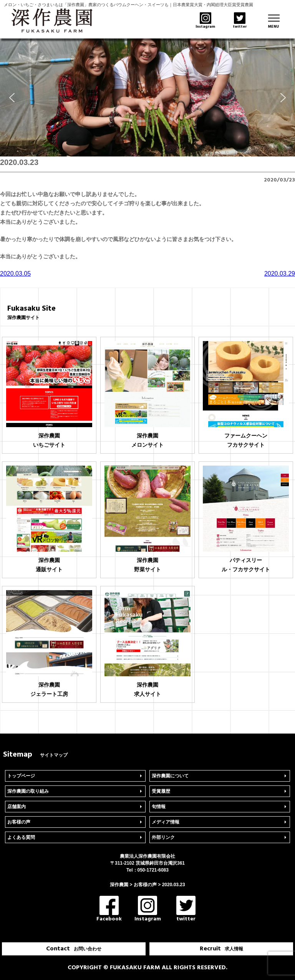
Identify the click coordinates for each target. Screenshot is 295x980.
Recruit (221, 949)
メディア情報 (166, 822)
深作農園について (170, 776)
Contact (74, 949)
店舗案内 (17, 807)
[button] (12, 98)
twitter (186, 909)
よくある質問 (21, 837)
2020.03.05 (15, 274)
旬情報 (159, 807)
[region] (147, 97)
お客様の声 (19, 822)
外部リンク (163, 837)
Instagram (148, 909)
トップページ (21, 776)
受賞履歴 (161, 791)
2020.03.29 (280, 274)
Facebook (109, 909)
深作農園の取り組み (28, 791)
